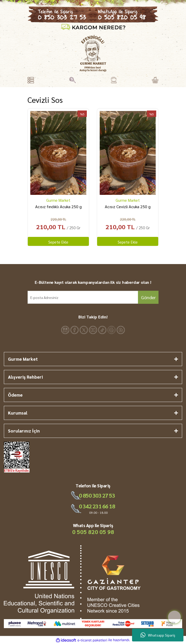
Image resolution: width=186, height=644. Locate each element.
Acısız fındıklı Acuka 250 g (58, 207)
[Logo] (93, 53)
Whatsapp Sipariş (158, 635)
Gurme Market (58, 200)
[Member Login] (114, 80)
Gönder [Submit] (148, 297)
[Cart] (155, 80)
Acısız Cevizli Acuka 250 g (128, 207)
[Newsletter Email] (93, 297)
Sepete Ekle (58, 242)
